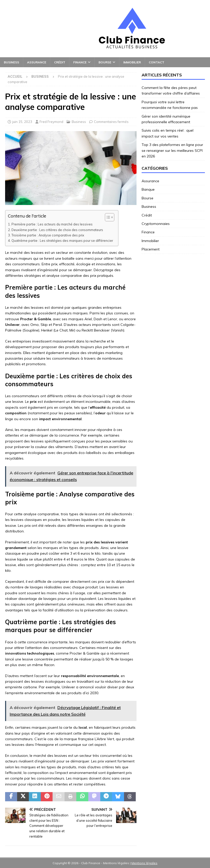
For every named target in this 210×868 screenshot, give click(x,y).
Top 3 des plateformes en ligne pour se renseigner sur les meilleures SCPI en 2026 (172, 150)
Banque (148, 189)
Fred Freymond (51, 122)
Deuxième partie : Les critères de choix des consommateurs (57, 230)
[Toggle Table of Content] (107, 217)
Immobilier (132, 62)
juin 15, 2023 (22, 122)
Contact (157, 62)
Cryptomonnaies (156, 224)
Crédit (60, 62)
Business (11, 62)
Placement (151, 249)
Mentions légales (144, 863)
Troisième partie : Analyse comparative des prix (48, 235)
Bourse (105, 62)
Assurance (37, 62)
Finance (80, 62)
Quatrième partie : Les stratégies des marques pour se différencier (62, 241)
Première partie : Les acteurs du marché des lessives (52, 224)
